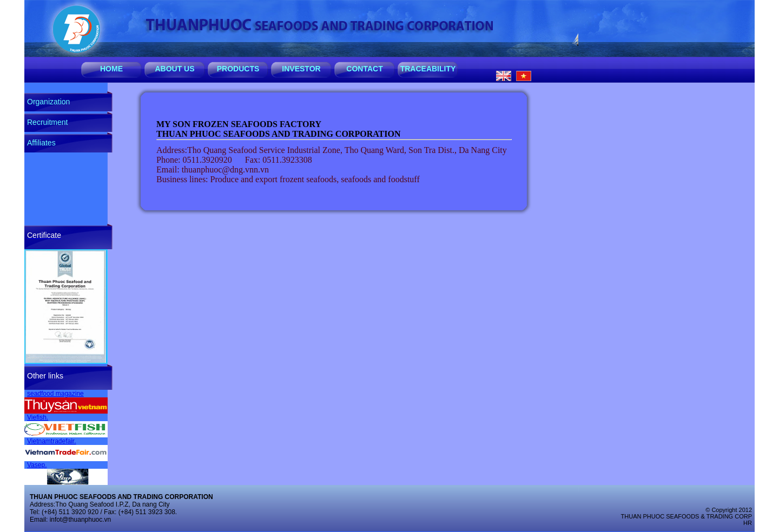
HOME (111, 69)
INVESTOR (301, 69)
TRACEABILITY (428, 69)
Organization (48, 102)
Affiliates (41, 143)
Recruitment (47, 122)
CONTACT (364, 69)
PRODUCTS (238, 69)
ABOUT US (174, 69)
